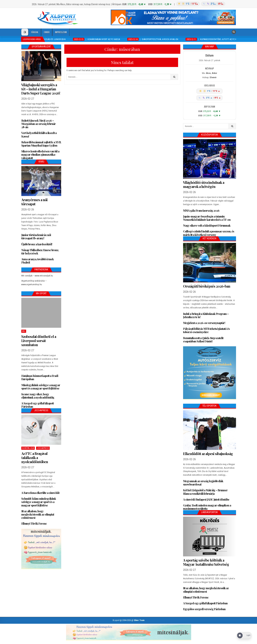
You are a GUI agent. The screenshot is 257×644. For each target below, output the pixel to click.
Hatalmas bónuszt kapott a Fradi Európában (40, 377)
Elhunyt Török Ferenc (34, 523)
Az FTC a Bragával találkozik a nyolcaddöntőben (35, 458)
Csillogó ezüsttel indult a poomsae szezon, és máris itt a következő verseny (209, 233)
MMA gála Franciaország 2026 (201, 211)
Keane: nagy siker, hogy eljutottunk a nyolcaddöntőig (38, 396)
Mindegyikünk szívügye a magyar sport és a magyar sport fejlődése (41, 387)
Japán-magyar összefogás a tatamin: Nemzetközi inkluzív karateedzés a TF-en (207, 218)
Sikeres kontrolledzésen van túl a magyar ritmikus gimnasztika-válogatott (40, 155)
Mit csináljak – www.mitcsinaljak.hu (37, 276)
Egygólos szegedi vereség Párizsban (204, 609)
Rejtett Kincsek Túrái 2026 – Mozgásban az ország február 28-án (39, 124)
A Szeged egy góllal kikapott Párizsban (37, 405)
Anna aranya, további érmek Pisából (37, 261)
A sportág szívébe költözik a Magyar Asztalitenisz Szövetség (206, 562)
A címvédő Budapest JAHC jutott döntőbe (206, 499)
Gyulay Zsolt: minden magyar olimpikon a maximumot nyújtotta (207, 507)
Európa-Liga (28, 448)
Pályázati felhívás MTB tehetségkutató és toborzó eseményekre (206, 330)
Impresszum (61, 32)
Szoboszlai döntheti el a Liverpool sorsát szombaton (39, 341)
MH (24, 331)
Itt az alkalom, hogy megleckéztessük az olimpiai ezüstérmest (38, 514)
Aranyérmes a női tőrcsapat (34, 202)
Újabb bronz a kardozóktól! (37, 244)
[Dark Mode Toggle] (25, 32)
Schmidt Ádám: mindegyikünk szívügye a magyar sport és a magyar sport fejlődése (39, 502)
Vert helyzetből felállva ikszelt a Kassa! (39, 135)
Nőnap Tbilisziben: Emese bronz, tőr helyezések (40, 252)
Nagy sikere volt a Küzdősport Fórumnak (207, 225)
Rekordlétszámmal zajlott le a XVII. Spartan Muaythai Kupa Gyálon (41, 144)
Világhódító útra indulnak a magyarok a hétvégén (204, 184)
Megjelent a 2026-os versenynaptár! (204, 323)
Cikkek (47, 32)
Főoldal (35, 32)
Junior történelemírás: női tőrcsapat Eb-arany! (36, 237)
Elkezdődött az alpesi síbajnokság (208, 454)
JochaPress (43, 448)
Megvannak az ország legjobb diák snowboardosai (203, 483)
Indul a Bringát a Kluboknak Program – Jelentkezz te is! (206, 315)
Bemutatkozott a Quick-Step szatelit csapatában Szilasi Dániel (203, 340)
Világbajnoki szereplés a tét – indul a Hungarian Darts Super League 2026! (41, 89)
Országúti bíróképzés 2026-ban (207, 286)
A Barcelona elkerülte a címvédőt (40, 493)
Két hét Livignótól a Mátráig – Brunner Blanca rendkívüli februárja (205, 492)
